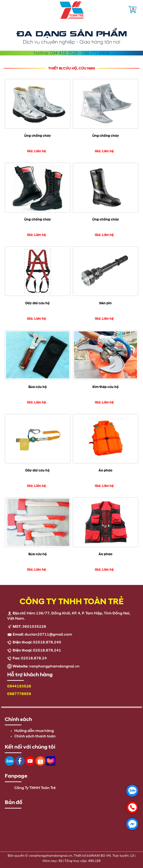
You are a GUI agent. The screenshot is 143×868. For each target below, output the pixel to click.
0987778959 (19, 694)
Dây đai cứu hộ (37, 303)
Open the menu (6, 8)
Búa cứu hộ (38, 387)
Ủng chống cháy (37, 136)
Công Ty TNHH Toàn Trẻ (35, 788)
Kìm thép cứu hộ (106, 387)
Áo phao (106, 470)
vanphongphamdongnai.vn (54, 667)
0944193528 (19, 687)
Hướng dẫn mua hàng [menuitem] (34, 731)
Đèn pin (106, 303)
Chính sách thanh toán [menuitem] (35, 736)
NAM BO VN (101, 855)
